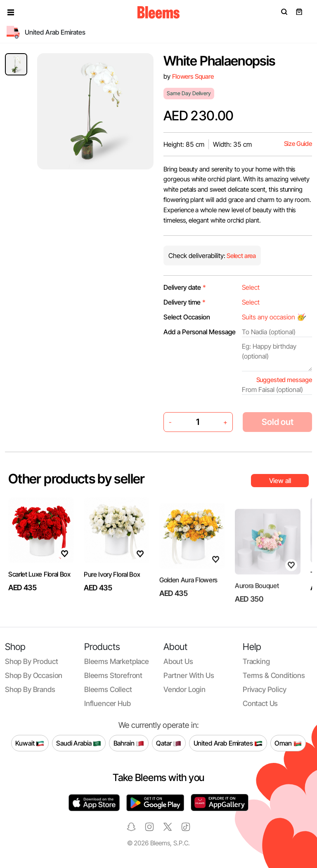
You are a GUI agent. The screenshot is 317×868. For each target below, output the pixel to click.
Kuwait (30, 743)
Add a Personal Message (200, 332)
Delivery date (185, 287)
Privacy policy (265, 689)
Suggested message (284, 380)
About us (178, 661)
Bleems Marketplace (117, 661)
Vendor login (185, 689)
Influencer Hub (108, 703)
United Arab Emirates (228, 743)
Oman (288, 743)
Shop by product (31, 661)
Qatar (169, 743)
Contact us (260, 703)
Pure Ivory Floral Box (112, 594)
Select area (241, 256)
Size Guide (298, 144)
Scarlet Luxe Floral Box (39, 576)
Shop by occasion (34, 675)
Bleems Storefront (113, 675)
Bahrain (129, 743)
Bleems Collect (108, 689)
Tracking (256, 661)
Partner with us (189, 675)
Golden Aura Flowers (188, 601)
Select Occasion (187, 317)
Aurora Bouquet (257, 604)
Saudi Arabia (79, 743)
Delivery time (185, 302)
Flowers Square (193, 76)
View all (280, 481)
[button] (11, 12)
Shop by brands (30, 689)
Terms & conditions (274, 675)
